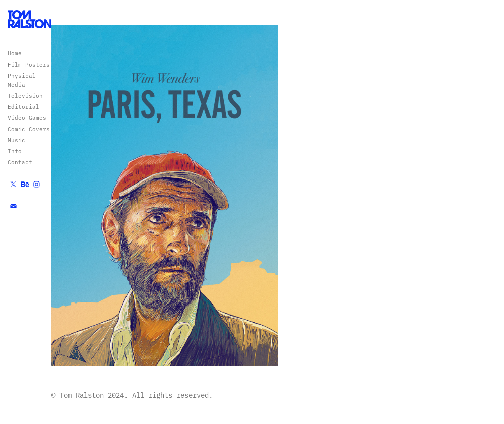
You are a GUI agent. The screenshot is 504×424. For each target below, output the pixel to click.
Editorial (23, 107)
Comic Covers (29, 129)
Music (16, 140)
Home (15, 53)
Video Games (27, 118)
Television (25, 96)
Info (15, 151)
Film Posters (29, 64)
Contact (20, 162)
